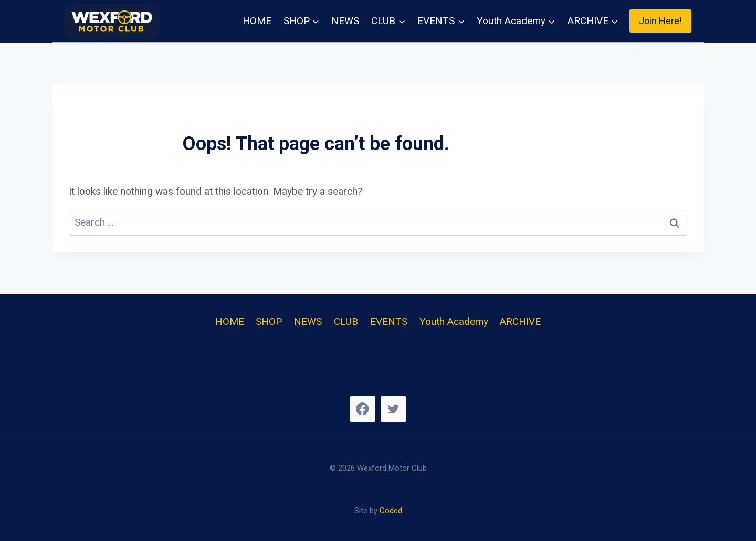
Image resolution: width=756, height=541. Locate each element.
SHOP (269, 321)
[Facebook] (363, 409)
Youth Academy (454, 321)
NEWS (345, 21)
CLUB (346, 321)
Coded (391, 511)
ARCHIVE (520, 321)
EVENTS (389, 321)
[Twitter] (393, 409)
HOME (257, 21)
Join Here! (660, 21)
